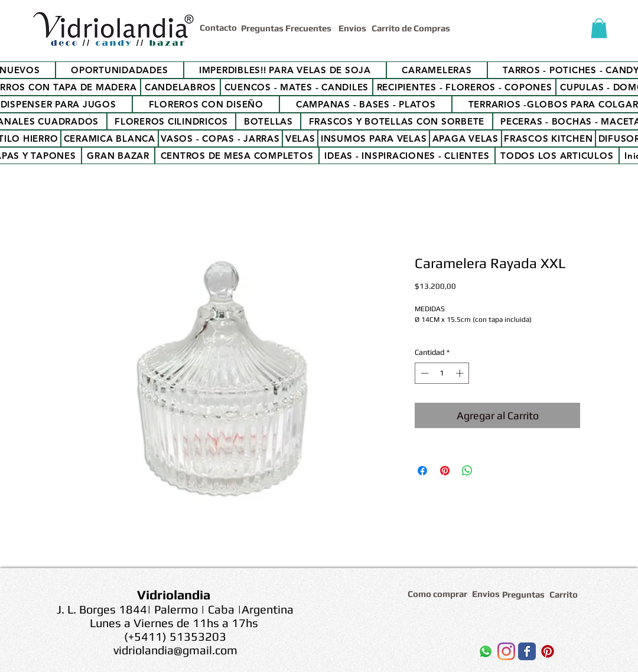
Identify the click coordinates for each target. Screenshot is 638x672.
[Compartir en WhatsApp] (467, 471)
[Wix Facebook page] (527, 651)
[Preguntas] (524, 594)
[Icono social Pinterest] (548, 651)
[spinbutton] (442, 373)
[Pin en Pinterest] (445, 471)
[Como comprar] (439, 594)
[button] (599, 28)
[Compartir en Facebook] (422, 471)
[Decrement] (424, 373)
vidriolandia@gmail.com (175, 650)
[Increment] (461, 373)
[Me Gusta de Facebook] (425, 654)
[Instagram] (506, 651)
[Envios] (353, 28)
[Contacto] (220, 27)
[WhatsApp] (486, 651)
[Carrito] (565, 594)
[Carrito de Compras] (413, 28)
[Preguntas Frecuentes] (287, 28)
